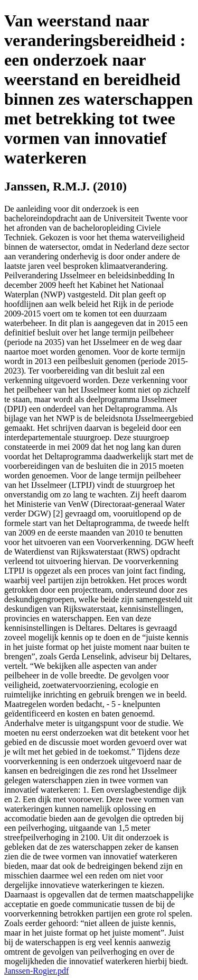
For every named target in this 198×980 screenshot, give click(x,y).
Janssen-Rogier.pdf (36, 971)
